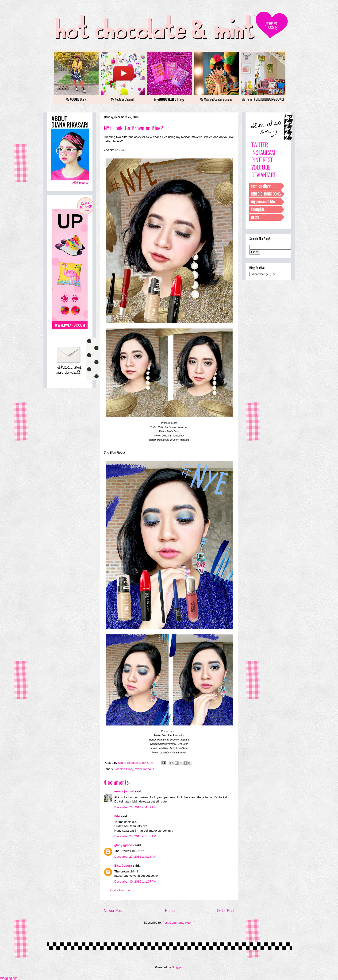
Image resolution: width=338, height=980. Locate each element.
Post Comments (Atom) (178, 923)
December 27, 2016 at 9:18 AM (135, 857)
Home (170, 911)
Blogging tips (9, 978)
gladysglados (124, 845)
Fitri (117, 816)
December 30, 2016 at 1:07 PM (135, 882)
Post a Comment (121, 890)
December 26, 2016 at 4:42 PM (135, 807)
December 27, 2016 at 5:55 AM (135, 836)
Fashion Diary (124, 769)
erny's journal (124, 791)
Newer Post (113, 911)
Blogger (177, 967)
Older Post (226, 911)
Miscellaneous (144, 769)
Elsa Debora (123, 866)
